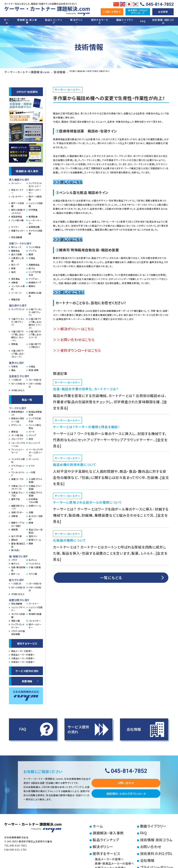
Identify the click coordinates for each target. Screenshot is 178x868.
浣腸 (31, 511)
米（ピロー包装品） (36, 516)
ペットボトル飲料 (18, 459)
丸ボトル (33, 558)
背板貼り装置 (35, 612)
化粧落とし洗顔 (18, 258)
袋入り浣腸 (16, 253)
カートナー (16, 181)
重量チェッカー (18, 229)
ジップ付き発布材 (35, 272)
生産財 (15, 365)
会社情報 (163, 12)
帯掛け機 (16, 619)
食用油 (15, 430)
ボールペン (34, 457)
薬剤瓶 (15, 528)
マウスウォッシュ (18, 465)
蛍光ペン (33, 534)
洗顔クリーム (35, 504)
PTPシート (16, 423)
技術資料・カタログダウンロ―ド (138, 12)
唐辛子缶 (16, 497)
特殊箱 (15, 342)
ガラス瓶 (33, 572)
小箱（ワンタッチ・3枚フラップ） (18, 320)
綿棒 (31, 521)
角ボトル (15, 562)
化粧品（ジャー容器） (35, 485)
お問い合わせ (126, 781)
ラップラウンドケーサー (18, 624)
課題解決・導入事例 (27, 21)
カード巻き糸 (17, 434)
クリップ (32, 434)
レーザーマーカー (35, 220)
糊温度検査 (17, 215)
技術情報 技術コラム (153, 832)
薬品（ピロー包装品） (36, 529)
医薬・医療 (33, 368)
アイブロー (34, 277)
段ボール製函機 (35, 196)
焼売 (31, 437)
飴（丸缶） (15, 548)
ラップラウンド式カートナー (35, 183)
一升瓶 (32, 471)
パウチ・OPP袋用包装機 (18, 631)
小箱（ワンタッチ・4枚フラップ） (35, 310)
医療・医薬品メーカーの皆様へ (122, 850)
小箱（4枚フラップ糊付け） (35, 344)
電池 (13, 270)
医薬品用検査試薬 (35, 411)
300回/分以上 (18, 388)
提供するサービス (100, 21)
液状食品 (16, 277)
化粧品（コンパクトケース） (18, 485)
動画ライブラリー (125, 21)
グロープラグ (17, 437)
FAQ (143, 21)
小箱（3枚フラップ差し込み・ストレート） (18, 352)
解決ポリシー (76, 21)
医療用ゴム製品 (35, 293)
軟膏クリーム (35, 538)
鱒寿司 (32, 284)
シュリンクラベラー (18, 607)
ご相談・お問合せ (112, 12)
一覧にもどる (111, 498)
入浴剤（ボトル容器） (35, 479)
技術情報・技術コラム (163, 21)
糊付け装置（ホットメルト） (18, 210)
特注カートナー (17, 190)
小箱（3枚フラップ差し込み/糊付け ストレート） (18, 334)
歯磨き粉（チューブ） (18, 505)
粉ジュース (16, 245)
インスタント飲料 (18, 286)
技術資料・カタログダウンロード (126, 792)
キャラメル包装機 (35, 230)
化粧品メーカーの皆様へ (23, 657)
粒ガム (32, 267)
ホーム (7, 21)
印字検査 (33, 208)
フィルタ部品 (35, 245)
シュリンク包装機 (36, 203)
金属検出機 (34, 225)
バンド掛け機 (17, 219)
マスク (32, 464)
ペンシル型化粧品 (35, 425)
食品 (13, 368)
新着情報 (27, 679)
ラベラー (15, 225)
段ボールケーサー (35, 190)
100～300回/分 (35, 383)
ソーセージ (16, 291)
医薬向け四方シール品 (18, 418)
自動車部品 (34, 263)
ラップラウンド (18, 307)
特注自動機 (17, 235)
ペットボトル (34, 562)
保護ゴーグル (17, 477)
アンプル (33, 249)
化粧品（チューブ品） (18, 492)
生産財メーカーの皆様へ (23, 660)
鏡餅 (31, 542)
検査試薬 (16, 298)
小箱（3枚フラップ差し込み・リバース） (35, 333)
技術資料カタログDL (153, 841)
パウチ (14, 558)
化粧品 (32, 256)
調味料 (15, 538)
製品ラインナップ (54, 21)
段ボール (15, 572)
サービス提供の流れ (27, 669)
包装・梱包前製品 (18, 567)
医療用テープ (35, 281)
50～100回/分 (18, 382)
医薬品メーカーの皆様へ (23, 653)
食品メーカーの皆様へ (22, 649)
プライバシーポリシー (154, 850)
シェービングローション (18, 442)
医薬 (13, 267)
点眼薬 (15, 281)
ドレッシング (34, 441)
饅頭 (31, 253)
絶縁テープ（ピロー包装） (18, 522)
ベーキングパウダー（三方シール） (36, 451)
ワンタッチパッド (18, 472)
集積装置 (33, 215)
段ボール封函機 (18, 203)
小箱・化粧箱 (35, 566)
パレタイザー (17, 195)
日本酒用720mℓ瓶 (33, 499)
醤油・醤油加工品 (18, 543)
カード (32, 430)
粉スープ (15, 263)
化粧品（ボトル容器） (35, 492)
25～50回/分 (35, 378)
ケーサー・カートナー (62, 88)
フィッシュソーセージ (18, 449)
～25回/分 (16, 378)
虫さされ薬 (16, 534)
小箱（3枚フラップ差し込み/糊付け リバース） (35, 322)
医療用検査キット (18, 411)
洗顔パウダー (17, 511)
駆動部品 (16, 249)
